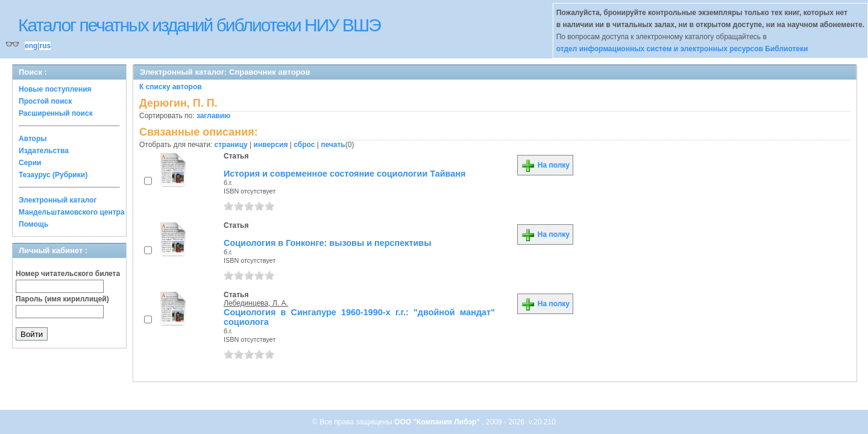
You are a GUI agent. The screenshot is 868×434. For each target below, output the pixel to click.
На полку (545, 165)
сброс (304, 145)
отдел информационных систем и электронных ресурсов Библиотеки (682, 49)
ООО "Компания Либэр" (438, 422)
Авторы (33, 139)
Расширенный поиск (56, 113)
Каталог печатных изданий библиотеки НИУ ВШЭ (199, 25)
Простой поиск (45, 101)
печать (333, 145)
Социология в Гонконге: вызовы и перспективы (327, 243)
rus (45, 46)
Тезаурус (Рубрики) (53, 175)
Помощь (33, 224)
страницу (231, 145)
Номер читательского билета (68, 274)
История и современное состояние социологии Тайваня (344, 174)
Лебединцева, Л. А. (256, 303)
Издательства (44, 151)
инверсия (271, 145)
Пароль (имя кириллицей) (62, 299)
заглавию (213, 116)
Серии (30, 163)
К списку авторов (171, 87)
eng (31, 46)
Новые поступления (55, 89)
